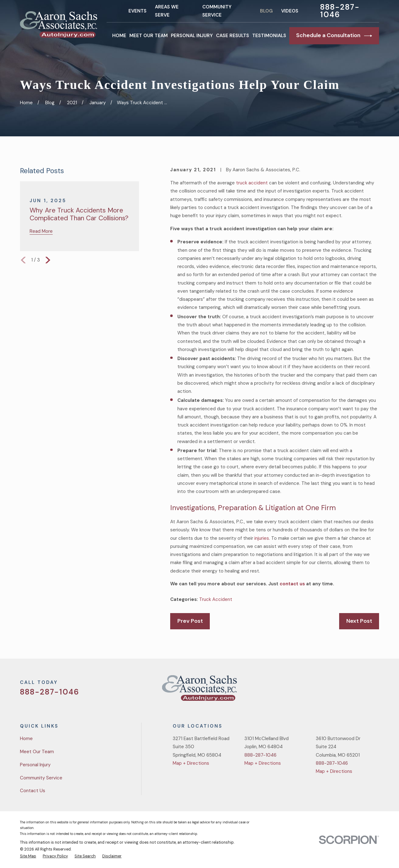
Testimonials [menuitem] (269, 36)
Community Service (41, 778)
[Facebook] (346, 690)
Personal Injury (35, 765)
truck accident (252, 183)
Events (137, 11)
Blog (266, 11)
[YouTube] (361, 690)
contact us (292, 584)
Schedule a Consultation (334, 36)
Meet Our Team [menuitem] (149, 36)
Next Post (359, 621)
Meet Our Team (37, 752)
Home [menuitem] (119, 36)
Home (26, 739)
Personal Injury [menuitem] (192, 36)
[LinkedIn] (376, 690)
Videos (290, 11)
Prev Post (190, 621)
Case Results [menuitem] (233, 36)
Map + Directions (191, 763)
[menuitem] (28, 856)
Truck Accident (216, 599)
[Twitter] (331, 690)
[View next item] (48, 260)
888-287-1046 (340, 11)
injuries (262, 538)
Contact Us (33, 791)
